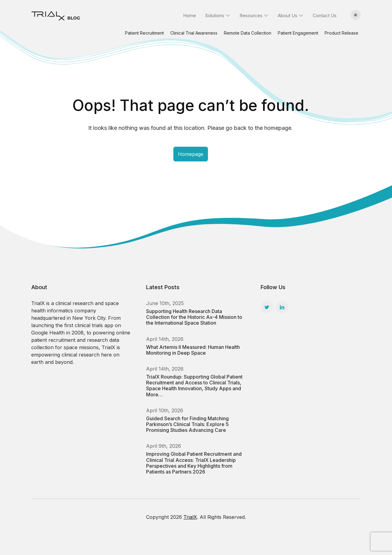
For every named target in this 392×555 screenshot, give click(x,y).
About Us (288, 15)
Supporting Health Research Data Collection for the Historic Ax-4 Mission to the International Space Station (194, 317)
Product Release (341, 33)
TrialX (190, 517)
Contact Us (325, 15)
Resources (251, 15)
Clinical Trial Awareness (194, 33)
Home (190, 15)
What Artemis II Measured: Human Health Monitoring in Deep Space (193, 350)
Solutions (215, 15)
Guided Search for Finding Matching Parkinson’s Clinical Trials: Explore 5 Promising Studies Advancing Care (187, 424)
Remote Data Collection (248, 33)
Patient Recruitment (144, 33)
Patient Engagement (298, 33)
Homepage (191, 154)
